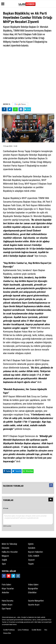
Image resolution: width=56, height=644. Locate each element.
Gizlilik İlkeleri (36, 630)
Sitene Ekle (7, 633)
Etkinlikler (32, 592)
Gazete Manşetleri (36, 601)
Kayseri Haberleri (35, 552)
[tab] (51, 486)
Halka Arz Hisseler (10, 552)
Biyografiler (33, 589)
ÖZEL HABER (34, 556)
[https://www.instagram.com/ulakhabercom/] (18, 576)
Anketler (6, 592)
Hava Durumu (8, 601)
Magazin (5, 556)
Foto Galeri (6, 585)
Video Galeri (33, 585)
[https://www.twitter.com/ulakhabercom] (13, 576)
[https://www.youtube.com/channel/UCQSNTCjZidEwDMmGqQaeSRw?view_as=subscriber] (9, 576)
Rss (46, 630)
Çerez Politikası (23, 630)
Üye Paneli (6, 609)
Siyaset (31, 560)
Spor (4, 564)
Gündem (32, 548)
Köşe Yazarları (8, 589)
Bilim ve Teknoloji (9, 544)
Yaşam (31, 564)
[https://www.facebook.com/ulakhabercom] (4, 576)
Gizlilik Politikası (9, 630)
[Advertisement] (28, 76)
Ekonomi (6, 548)
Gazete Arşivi (34, 605)
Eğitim (31, 544)
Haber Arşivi (7, 605)
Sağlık (4, 560)
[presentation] (51, 485)
